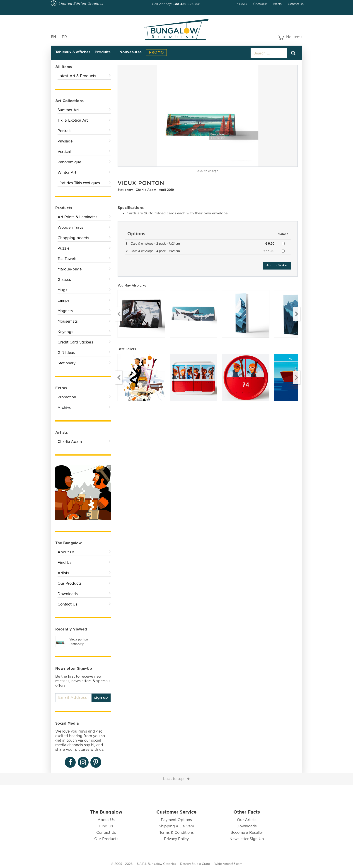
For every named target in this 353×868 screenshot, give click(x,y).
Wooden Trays (70, 228)
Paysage (65, 141)
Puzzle (63, 248)
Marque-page (70, 269)
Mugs (62, 290)
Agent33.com (232, 864)
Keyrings (65, 332)
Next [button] (297, 314)
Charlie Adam (70, 442)
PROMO (241, 4)
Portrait (64, 131)
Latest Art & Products (77, 76)
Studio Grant (201, 864)
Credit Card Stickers (75, 342)
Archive (64, 408)
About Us (66, 552)
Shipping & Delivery (176, 826)
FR (64, 37)
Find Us (64, 563)
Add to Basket (277, 266)
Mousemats (68, 321)
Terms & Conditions (176, 833)
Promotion (67, 397)
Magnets (65, 311)
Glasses (64, 280)
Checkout (260, 4)
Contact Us (296, 4)
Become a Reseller (247, 833)
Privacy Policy (176, 839)
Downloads (68, 594)
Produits (103, 52)
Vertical (64, 152)
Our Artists (247, 820)
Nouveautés (131, 52)
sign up (101, 698)
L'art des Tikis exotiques (79, 183)
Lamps (64, 301)
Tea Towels (67, 259)
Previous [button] (119, 314)
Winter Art (67, 173)
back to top (173, 779)
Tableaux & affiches (73, 52)
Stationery (66, 363)
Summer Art (68, 110)
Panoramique (69, 162)
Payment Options (176, 820)
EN (53, 37)
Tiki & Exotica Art (73, 120)
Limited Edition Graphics (81, 4)
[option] (208, 116)
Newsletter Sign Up (247, 839)
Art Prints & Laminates (77, 217)
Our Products (70, 584)
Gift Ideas (66, 353)
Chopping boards (73, 238)
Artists (277, 4)
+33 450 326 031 (187, 4)
